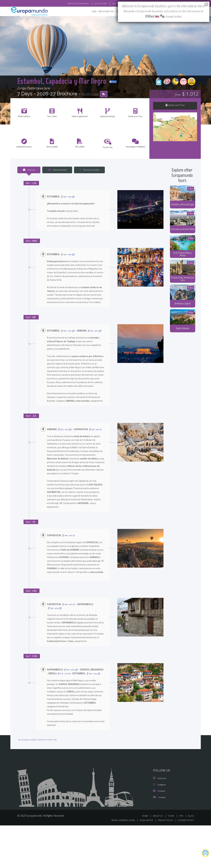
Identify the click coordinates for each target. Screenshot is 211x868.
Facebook (160, 779)
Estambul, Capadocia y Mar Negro (71, 77)
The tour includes (89, 170)
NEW (94, 12)
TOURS (171, 816)
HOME (145, 816)
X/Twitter (160, 791)
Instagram (160, 785)
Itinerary (29, 170)
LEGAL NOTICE (146, 820)
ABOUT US (158, 816)
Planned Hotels (57, 170)
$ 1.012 (187, 94)
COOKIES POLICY (186, 820)
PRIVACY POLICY (166, 820)
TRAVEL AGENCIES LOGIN (123, 820)
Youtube (160, 798)
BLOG (191, 816)
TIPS (181, 816)
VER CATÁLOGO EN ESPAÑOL (78, 4)
